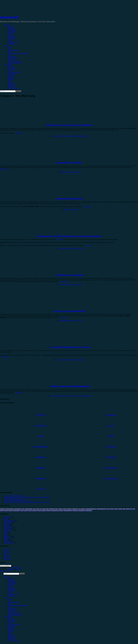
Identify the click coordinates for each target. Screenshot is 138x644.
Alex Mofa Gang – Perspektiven (69, 275)
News (5, 535)
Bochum (38, 509)
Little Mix (10, 511)
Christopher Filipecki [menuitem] (13, 624)
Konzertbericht (11, 30)
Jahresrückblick (11, 37)
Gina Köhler (11, 75)
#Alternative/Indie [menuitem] (12, 602)
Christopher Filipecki (13, 72)
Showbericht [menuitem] (11, 585)
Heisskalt (116, 509)
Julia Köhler (11, 79)
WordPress (10, 569)
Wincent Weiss (81, 511)
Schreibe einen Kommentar (80, 136)
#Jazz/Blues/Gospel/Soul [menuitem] (14, 615)
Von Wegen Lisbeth (68, 511)
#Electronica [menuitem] (11, 612)
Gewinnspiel (11, 36)
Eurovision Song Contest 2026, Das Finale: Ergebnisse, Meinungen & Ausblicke (26, 497)
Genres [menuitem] (6, 597)
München (26, 511)
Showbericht (11, 33)
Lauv (134, 509)
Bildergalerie (11, 44)
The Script (44, 511)
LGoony (6, 511)
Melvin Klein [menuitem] (11, 639)
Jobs (5, 554)
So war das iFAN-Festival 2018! (69, 198)
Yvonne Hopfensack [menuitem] (13, 640)
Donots (56, 509)
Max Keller (10, 85)
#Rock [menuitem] (9, 599)
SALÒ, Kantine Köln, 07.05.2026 (13, 499)
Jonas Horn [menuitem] (10, 629)
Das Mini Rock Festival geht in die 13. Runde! (69, 347)
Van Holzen (61, 511)
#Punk (9, 55)
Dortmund (60, 509)
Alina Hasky (11, 68)
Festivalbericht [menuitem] (11, 583)
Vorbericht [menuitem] (10, 580)
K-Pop (124, 509)
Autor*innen (7, 64)
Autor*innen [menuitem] (7, 616)
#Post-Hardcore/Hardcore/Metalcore (17, 53)
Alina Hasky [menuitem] (11, 620)
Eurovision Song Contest (91, 509)
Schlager (39, 511)
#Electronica (11, 60)
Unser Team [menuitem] (10, 618)
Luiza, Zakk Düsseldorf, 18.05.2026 (14, 496)
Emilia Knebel (11, 74)
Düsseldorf (69, 509)
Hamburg (112, 509)
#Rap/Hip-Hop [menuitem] (11, 609)
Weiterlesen (19, 133)
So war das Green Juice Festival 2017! (69, 311)
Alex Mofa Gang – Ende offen (69, 162)
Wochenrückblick (8, 543)
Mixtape (6, 533)
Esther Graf (83, 509)
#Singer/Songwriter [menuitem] (13, 610)
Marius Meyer (11, 83)
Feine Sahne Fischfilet (101, 509)
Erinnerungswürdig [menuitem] (12, 594)
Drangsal (65, 509)
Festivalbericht (11, 31)
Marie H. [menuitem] (10, 634)
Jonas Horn (10, 77)
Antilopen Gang (18, 509)
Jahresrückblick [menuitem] (11, 590)
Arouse (18, 569)
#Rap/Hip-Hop (11, 56)
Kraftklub (128, 509)
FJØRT (108, 509)
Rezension (10, 26)
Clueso (47, 509)
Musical (22, 511)
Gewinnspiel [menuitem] (11, 588)
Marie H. (10, 82)
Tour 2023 (49, 511)
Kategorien (7, 25)
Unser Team (10, 66)
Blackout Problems (29, 509)
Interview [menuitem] (10, 586)
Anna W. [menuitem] (10, 623)
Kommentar (10, 39)
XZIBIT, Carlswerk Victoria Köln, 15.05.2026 (17, 500)
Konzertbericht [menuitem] (11, 582)
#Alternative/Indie (12, 50)
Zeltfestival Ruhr (89, 511)
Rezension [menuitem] (10, 578)
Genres (6, 45)
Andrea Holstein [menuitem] (12, 621)
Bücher (6, 519)
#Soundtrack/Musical (13, 61)
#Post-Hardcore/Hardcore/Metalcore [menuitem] (17, 605)
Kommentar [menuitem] (10, 591)
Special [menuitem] (9, 593)
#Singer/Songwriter (13, 58)
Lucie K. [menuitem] (10, 632)
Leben (5, 532)
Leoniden (2, 511)
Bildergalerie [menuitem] (11, 596)
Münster (30, 511)
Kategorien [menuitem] (7, 577)
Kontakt (6, 557)
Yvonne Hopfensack (13, 88)
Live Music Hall (16, 511)
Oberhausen (35, 511)
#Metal (9, 52)
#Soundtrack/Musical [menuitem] (13, 613)
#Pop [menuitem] (8, 601)
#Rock (9, 47)
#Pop (8, 49)
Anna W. (10, 71)
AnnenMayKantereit (10, 509)
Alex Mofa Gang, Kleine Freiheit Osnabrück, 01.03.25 (69, 125)
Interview (10, 34)
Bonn (41, 509)
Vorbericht (10, 28)
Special (9, 41)
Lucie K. (10, 80)
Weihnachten (75, 511)
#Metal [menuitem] (9, 604)
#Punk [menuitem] (9, 607)
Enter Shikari (75, 509)
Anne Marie (3, 509)
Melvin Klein (11, 87)
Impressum (7, 553)
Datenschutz (7, 549)
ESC (79, 509)
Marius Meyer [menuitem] (11, 635)
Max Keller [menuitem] (10, 637)
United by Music (55, 511)
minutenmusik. (9, 17)
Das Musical (52, 509)
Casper (44, 509)
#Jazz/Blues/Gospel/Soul (14, 63)
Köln (131, 509)
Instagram (120, 509)
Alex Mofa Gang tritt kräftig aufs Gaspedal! (69, 386)
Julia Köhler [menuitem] (11, 631)
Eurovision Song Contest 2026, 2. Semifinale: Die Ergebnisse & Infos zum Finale (27, 502)
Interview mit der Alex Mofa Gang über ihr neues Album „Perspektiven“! (69, 236)
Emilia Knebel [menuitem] (11, 626)
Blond (34, 509)
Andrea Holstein (12, 69)
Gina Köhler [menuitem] (11, 628)
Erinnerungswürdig (12, 42)
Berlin (23, 509)
